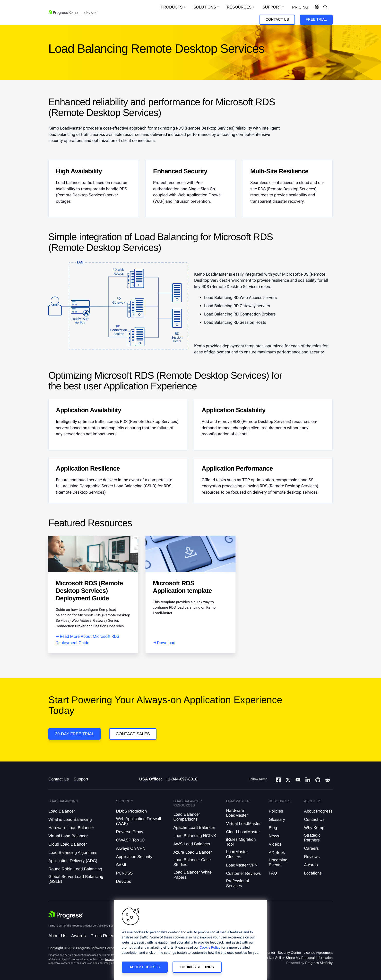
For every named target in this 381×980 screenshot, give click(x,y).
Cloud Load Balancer (68, 844)
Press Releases (106, 936)
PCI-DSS (124, 873)
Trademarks (112, 959)
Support (81, 779)
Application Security (134, 857)
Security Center (289, 953)
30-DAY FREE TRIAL (75, 734)
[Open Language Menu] (317, 7)
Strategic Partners (312, 838)
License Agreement (318, 953)
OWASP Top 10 (130, 840)
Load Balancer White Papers (192, 875)
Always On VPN (131, 848)
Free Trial (316, 20)
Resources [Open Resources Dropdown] (239, 7)
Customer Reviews (244, 873)
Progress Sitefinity (319, 963)
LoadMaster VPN (242, 865)
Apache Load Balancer (194, 827)
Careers (311, 848)
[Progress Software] (66, 915)
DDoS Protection (131, 811)
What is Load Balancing (70, 819)
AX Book (277, 853)
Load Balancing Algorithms (73, 853)
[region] (190, 940)
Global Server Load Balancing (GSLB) (76, 879)
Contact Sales (133, 734)
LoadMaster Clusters (237, 854)
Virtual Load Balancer (68, 836)
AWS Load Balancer (192, 844)
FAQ (273, 873)
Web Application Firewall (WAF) (138, 821)
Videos (275, 844)
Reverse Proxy (129, 832)
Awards (311, 865)
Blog (273, 828)
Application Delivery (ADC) (73, 861)
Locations (313, 873)
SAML (121, 865)
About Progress (318, 811)
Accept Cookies (145, 967)
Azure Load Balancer (193, 852)
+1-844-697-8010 (182, 779)
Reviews (312, 857)
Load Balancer (62, 811)
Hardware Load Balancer (71, 828)
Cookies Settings (197, 967)
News (274, 836)
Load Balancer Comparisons (187, 817)
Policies (276, 811)
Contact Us (277, 20)
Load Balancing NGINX (195, 836)
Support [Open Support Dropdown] (272, 7)
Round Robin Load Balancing (75, 869)
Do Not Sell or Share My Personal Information (298, 958)
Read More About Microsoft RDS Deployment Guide (87, 640)
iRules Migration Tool (241, 842)
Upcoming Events (278, 862)
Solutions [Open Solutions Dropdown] (205, 7)
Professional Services (238, 883)
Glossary (277, 819)
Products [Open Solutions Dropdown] (172, 7)
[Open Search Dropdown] (325, 7)
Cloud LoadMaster (243, 832)
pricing (300, 7)
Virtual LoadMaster (243, 824)
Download (166, 643)
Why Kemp (314, 828)
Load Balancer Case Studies (192, 862)
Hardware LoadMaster (237, 813)
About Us (57, 936)
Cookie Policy (210, 948)
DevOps (123, 881)
